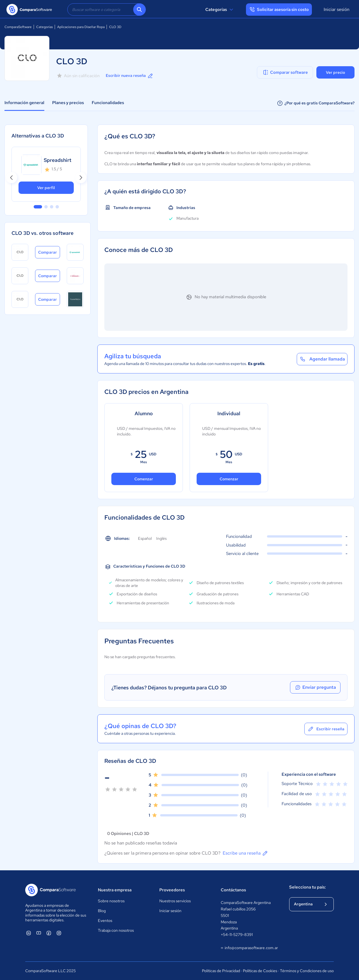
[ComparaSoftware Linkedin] (29, 933)
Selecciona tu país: (308, 887)
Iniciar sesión (337, 9)
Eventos (105, 921)
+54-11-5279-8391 (237, 935)
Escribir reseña (326, 729)
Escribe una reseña (246, 853)
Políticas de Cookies (260, 971)
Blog (102, 911)
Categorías (220, 10)
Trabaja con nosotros (116, 930)
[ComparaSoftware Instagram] (59, 933)
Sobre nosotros (111, 901)
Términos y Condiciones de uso (307, 971)
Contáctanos (233, 890)
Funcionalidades (108, 103)
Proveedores (172, 890)
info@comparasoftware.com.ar (249, 948)
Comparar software (285, 72)
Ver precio (335, 72)
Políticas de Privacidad (221, 971)
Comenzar (144, 479)
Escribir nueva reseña (130, 76)
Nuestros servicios (175, 901)
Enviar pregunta (315, 687)
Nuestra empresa (115, 890)
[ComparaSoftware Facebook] (49, 933)
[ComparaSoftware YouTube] (39, 933)
